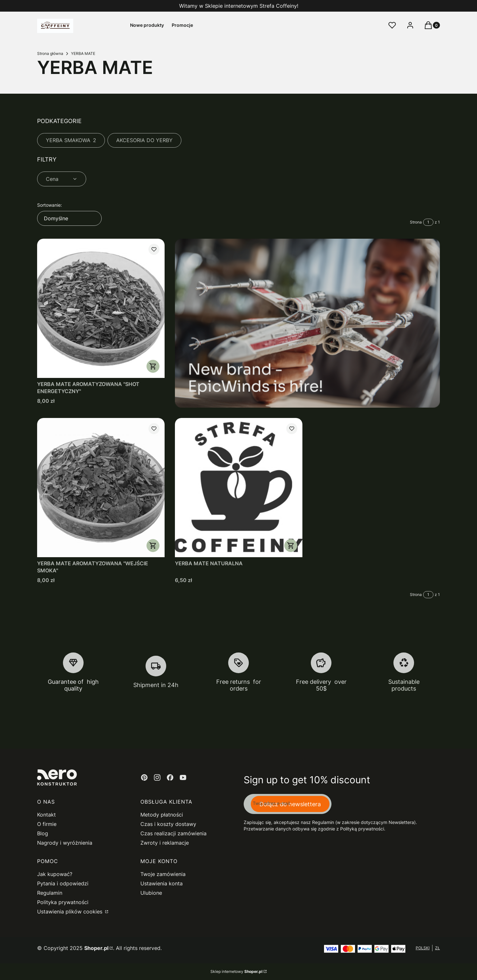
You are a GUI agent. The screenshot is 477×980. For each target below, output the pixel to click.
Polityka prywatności (63, 902)
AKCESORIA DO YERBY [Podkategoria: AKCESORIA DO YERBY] (144, 140)
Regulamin (50, 893)
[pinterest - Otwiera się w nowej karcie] (144, 777)
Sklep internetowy (236, 971)
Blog (43, 833)
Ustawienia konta (162, 883)
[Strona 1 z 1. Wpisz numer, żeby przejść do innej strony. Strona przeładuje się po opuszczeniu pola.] (428, 222)
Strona (416, 222)
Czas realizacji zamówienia (173, 833)
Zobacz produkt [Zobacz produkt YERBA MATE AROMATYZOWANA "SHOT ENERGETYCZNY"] (153, 366)
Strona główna (50, 53)
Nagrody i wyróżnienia (65, 843)
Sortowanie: (50, 205)
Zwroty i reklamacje (165, 843)
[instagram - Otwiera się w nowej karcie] (157, 777)
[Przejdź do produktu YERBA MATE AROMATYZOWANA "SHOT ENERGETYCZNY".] (101, 308)
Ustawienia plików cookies (71, 912)
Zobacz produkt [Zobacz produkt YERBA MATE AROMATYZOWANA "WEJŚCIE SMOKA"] (153, 546)
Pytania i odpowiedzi (63, 883)
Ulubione (151, 893)
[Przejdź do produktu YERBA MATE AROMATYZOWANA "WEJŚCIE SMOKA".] (101, 488)
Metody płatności (162, 815)
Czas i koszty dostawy (168, 824)
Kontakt (46, 815)
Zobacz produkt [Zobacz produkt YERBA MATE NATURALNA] (290, 546)
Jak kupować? (55, 874)
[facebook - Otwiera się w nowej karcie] (170, 777)
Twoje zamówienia (163, 874)
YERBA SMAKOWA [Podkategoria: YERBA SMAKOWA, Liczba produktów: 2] (71, 140)
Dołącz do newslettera (290, 804)
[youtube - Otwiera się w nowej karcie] (183, 777)
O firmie (47, 824)
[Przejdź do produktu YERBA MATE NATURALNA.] (239, 488)
